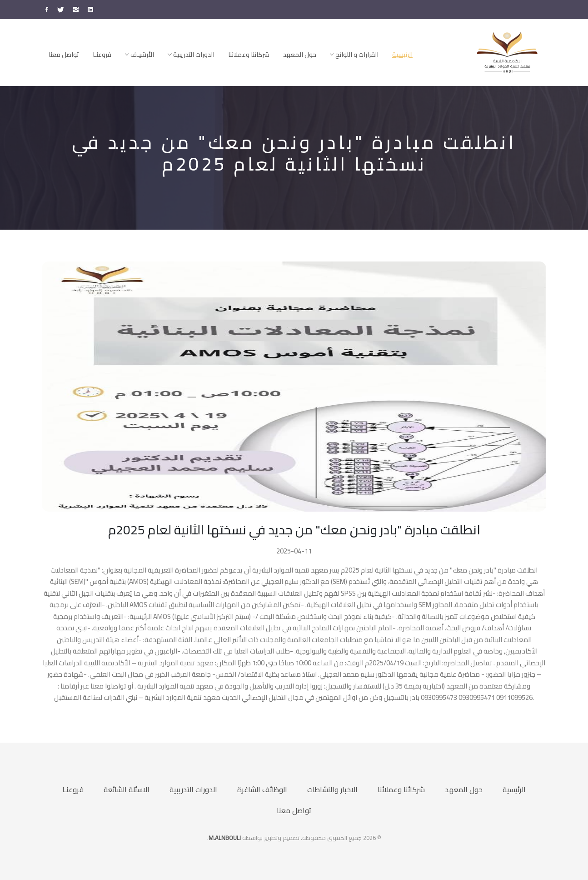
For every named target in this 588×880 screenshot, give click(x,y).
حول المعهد (300, 55)
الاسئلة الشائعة (127, 789)
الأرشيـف (140, 55)
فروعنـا (102, 55)
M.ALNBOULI (225, 838)
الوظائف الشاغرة (262, 789)
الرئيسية (402, 55)
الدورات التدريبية (191, 55)
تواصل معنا (64, 55)
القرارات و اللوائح (354, 55)
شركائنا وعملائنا (249, 55)
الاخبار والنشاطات (332, 789)
